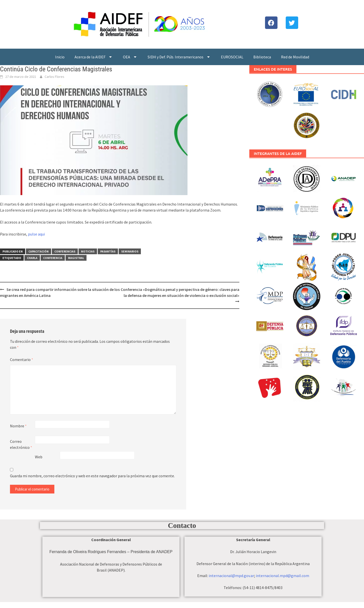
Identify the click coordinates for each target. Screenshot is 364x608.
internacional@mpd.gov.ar (231, 576)
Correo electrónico (21, 444)
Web (39, 457)
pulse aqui (36, 234)
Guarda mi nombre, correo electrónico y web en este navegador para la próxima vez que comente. (92, 476)
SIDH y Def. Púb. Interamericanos (179, 57)
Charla (32, 258)
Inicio (60, 57)
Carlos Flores (54, 77)
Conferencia (53, 258)
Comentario (22, 360)
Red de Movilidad (295, 57)
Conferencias (65, 251)
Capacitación (39, 251)
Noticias (88, 251)
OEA (130, 57)
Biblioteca (262, 57)
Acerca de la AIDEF (94, 57)
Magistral (76, 258)
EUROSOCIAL (232, 57)
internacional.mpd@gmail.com (282, 576)
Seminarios (130, 251)
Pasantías (108, 251)
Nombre (18, 426)
